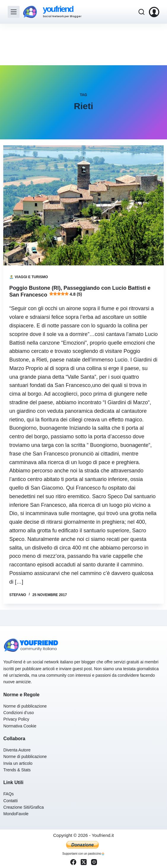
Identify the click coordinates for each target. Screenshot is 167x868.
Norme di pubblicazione (25, 706)
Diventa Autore (17, 750)
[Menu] (14, 12)
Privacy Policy (16, 719)
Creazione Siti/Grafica (23, 807)
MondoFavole (16, 814)
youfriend (58, 9)
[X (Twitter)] (84, 862)
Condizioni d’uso (19, 713)
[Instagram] (94, 862)
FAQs (8, 794)
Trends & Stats (17, 770)
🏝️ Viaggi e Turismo (28, 277)
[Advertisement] (83, 44)
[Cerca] (141, 12)
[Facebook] (73, 862)
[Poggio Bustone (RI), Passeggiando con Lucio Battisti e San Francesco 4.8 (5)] (83, 205)
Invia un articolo (18, 763)
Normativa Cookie (20, 726)
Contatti (10, 801)
